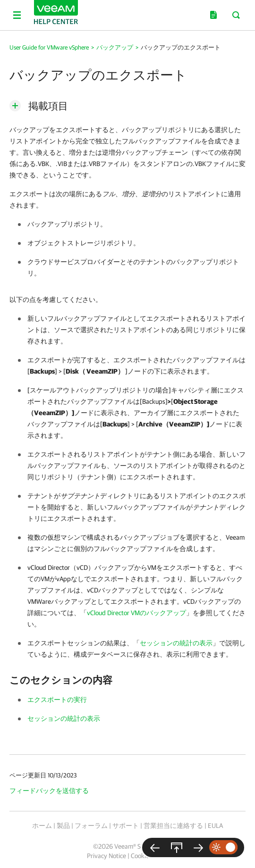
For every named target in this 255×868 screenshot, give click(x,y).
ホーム (42, 826)
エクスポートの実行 (57, 700)
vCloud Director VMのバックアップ (136, 613)
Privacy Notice (106, 856)
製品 (63, 826)
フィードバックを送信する (49, 791)
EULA (215, 826)
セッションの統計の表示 (176, 643)
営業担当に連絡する (173, 826)
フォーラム (91, 826)
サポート (126, 826)
